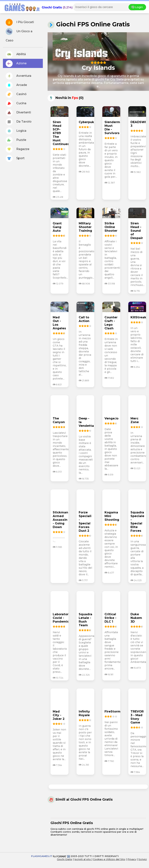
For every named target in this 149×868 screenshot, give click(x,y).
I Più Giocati (20, 22)
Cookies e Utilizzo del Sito (109, 859)
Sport (15, 158)
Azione (16, 64)
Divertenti (18, 113)
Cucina (16, 103)
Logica (16, 131)
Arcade (16, 85)
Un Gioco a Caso (19, 35)
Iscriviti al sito (83, 859)
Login (137, 7)
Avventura (18, 76)
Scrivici (143, 859)
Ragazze (17, 149)
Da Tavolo (19, 122)
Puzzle (16, 140)
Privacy (132, 859)
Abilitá (16, 54)
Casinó (16, 94)
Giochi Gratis (52, 7)
